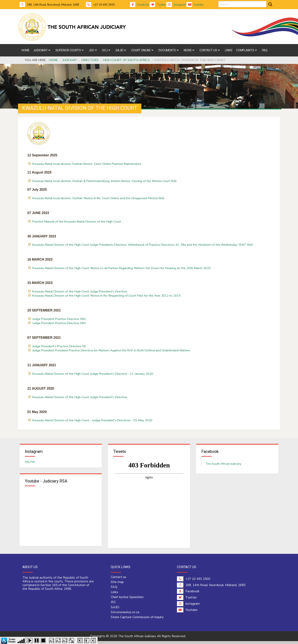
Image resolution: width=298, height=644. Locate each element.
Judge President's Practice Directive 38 (59, 346)
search (218, 1)
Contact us (118, 580)
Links (114, 595)
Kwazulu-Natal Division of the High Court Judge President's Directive (80, 291)
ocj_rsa (30, 463)
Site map (117, 585)
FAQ (114, 590)
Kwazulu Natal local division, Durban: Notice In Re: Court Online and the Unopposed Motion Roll (98, 198)
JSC (113, 605)
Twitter (158, 5)
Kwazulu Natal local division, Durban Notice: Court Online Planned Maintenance (87, 164)
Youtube (195, 5)
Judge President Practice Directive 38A (59, 319)
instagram (176, 5)
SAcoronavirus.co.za (125, 615)
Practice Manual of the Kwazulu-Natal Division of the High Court (77, 221)
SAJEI (115, 610)
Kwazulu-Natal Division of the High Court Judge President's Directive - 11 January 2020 (93, 374)
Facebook (139, 5)
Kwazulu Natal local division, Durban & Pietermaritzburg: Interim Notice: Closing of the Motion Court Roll (104, 181)
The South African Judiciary (223, 465)
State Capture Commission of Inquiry (137, 620)
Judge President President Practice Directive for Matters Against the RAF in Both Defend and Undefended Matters (111, 350)
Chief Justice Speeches (127, 600)
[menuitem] (26, 50)
